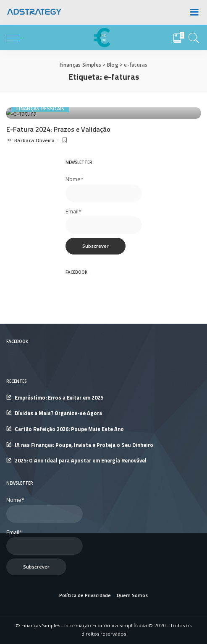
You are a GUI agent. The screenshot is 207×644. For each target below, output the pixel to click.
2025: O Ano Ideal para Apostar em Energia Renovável (81, 580)
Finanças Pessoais (40, 228)
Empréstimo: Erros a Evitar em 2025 (59, 518)
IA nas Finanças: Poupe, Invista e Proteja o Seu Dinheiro (84, 565)
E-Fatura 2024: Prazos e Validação (58, 249)
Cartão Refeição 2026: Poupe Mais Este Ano (69, 549)
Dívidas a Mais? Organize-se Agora (58, 533)
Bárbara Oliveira (34, 260)
